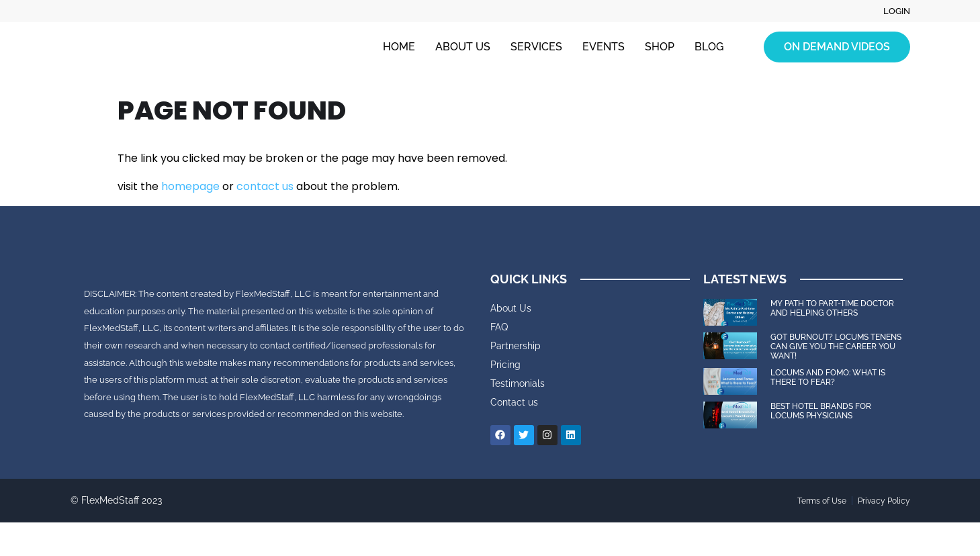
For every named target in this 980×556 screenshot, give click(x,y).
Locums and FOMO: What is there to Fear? (828, 377)
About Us (463, 47)
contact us (265, 186)
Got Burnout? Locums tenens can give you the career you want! (836, 347)
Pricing (505, 365)
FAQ (499, 327)
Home (399, 47)
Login (896, 11)
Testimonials (518, 383)
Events (604, 47)
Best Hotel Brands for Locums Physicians (821, 411)
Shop (660, 47)
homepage (190, 186)
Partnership (516, 346)
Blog (709, 47)
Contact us (514, 402)
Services (536, 47)
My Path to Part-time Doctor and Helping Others (832, 308)
